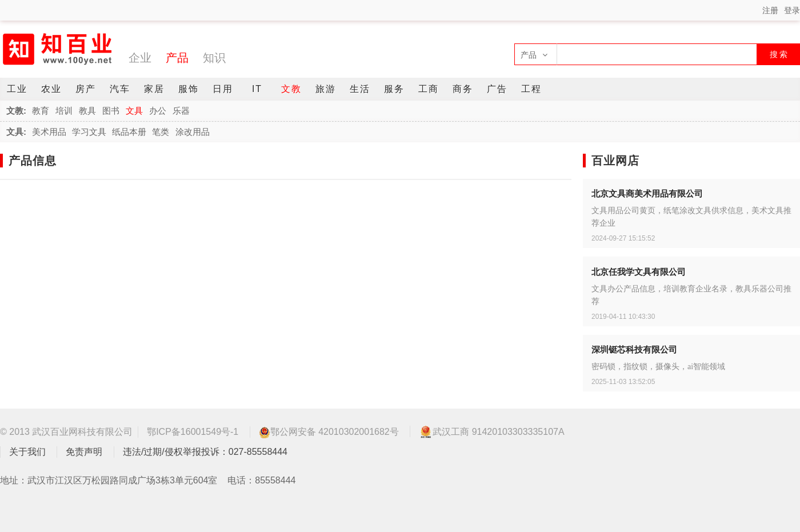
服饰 (189, 89)
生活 (360, 89)
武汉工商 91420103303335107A (491, 431)
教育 (41, 111)
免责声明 (84, 452)
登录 (792, 10)
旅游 (326, 89)
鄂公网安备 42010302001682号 (329, 432)
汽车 (120, 89)
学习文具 (89, 132)
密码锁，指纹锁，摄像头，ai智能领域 (658, 367)
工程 (531, 89)
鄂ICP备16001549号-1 (193, 432)
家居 (154, 89)
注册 (770, 10)
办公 (158, 111)
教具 (87, 111)
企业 (140, 58)
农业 (51, 89)
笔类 (161, 132)
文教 (291, 89)
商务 (463, 89)
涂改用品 (193, 132)
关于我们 (27, 452)
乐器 (181, 111)
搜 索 (779, 54)
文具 (134, 111)
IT (257, 89)
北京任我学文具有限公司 (639, 272)
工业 (17, 89)
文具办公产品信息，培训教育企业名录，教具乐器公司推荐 (691, 295)
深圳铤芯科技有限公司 (634, 349)
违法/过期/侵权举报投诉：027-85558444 (205, 452)
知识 (214, 58)
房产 (86, 89)
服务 (394, 89)
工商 (429, 89)
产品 (177, 58)
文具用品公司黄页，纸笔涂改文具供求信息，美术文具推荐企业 (691, 217)
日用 (223, 89)
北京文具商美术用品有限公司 (647, 193)
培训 (64, 111)
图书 (111, 111)
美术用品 (49, 132)
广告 (497, 89)
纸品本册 (129, 132)
